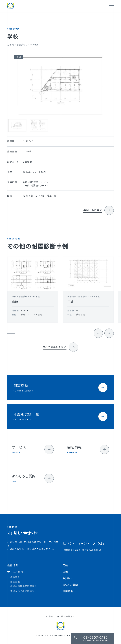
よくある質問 (70, 585)
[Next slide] (109, 337)
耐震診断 (15, 582)
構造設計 (15, 577)
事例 (65, 572)
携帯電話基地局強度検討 (24, 586)
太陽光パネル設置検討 (22, 591)
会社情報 (13, 565)
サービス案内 (15, 572)
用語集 (50, 616)
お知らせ (68, 578)
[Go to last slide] (98, 337)
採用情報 (68, 591)
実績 (65, 565)
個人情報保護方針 (66, 616)
